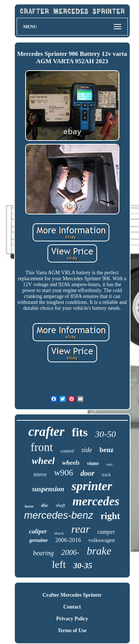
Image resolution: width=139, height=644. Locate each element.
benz (107, 450)
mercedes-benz (59, 515)
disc (45, 505)
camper (106, 532)
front (42, 447)
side (87, 450)
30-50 (105, 434)
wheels (71, 463)
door (87, 473)
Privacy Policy (72, 619)
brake (99, 551)
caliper (38, 531)
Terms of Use (72, 631)
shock (59, 533)
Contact (72, 607)
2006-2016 (68, 540)
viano (93, 463)
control (67, 451)
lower (29, 506)
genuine (39, 540)
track (106, 475)
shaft (60, 505)
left (59, 564)
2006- (70, 552)
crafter (47, 432)
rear (81, 529)
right (110, 516)
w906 (64, 473)
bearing (43, 553)
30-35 (82, 565)
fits (80, 432)
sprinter (92, 486)
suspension (48, 489)
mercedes (96, 501)
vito (110, 464)
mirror (40, 474)
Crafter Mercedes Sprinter (72, 595)
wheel (43, 461)
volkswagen (102, 540)
